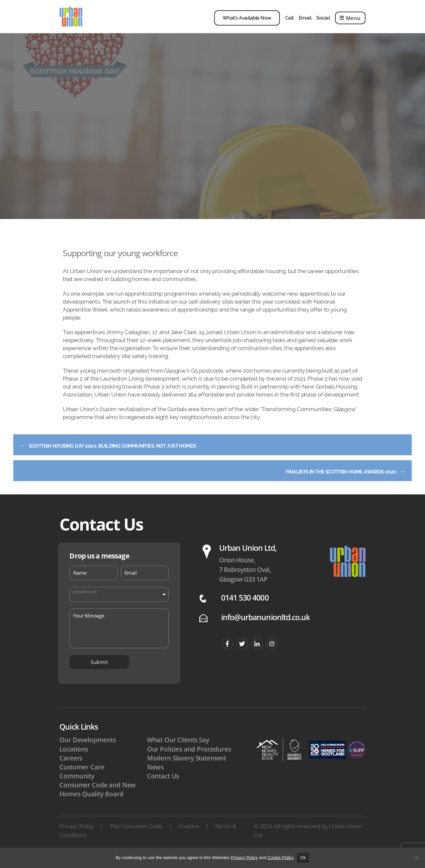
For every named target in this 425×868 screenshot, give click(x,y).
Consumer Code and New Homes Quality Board (98, 801)
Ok (303, 858)
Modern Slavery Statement (187, 770)
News (155, 779)
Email (305, 23)
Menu (350, 23)
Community (77, 788)
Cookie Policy (280, 858)
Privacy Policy (77, 838)
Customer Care (82, 779)
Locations (74, 761)
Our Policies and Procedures (189, 761)
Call (289, 23)
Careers (71, 770)
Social (323, 23)
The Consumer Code (136, 838)
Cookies (188, 838)
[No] (417, 858)
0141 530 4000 (245, 610)
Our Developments (88, 752)
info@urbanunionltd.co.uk (265, 629)
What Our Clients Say (178, 752)
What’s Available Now (247, 23)
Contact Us (163, 788)
